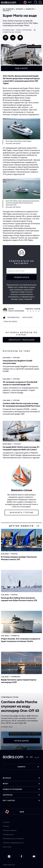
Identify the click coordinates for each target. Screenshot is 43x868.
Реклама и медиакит (10, 830)
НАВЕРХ (28, 767)
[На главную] (9, 2)
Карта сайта (7, 847)
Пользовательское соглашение (13, 839)
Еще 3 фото (22, 68)
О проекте (6, 822)
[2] (31, 311)
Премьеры (16, 677)
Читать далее (21, 741)
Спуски (6, 11)
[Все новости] (38, 526)
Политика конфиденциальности (13, 843)
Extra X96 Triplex (10, 322)
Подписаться (21, 277)
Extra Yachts (27, 317)
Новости (30, 9)
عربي (37, 757)
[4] (36, 311)
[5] (39, 311)
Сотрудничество (8, 834)
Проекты (15, 636)
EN (27, 757)
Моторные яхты (34, 47)
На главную (8, 9)
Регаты (14, 554)
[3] (33, 311)
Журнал (20, 9)
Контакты (6, 826)
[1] (28, 311)
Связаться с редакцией (22, 340)
